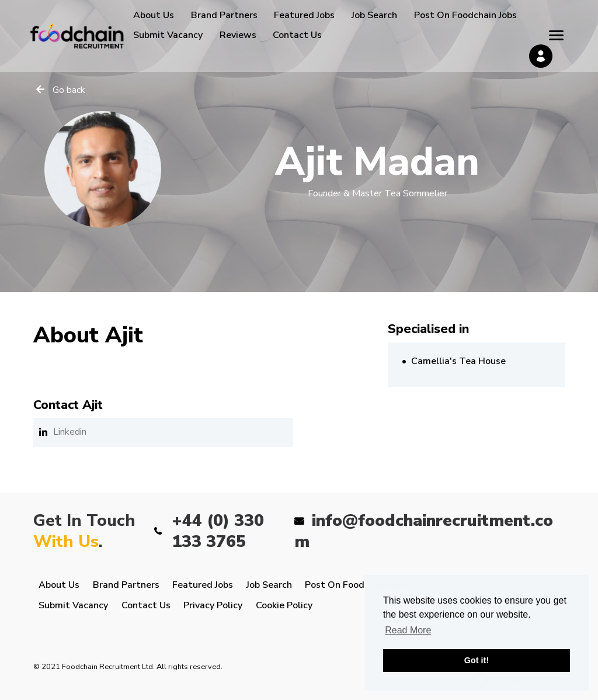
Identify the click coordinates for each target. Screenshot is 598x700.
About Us (154, 15)
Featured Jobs (304, 15)
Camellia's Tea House (458, 361)
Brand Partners (224, 15)
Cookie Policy (284, 605)
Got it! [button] (477, 660)
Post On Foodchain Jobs (465, 15)
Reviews (238, 35)
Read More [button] (408, 630)
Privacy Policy (213, 605)
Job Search (374, 15)
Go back (69, 90)
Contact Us (297, 35)
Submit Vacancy (168, 35)
